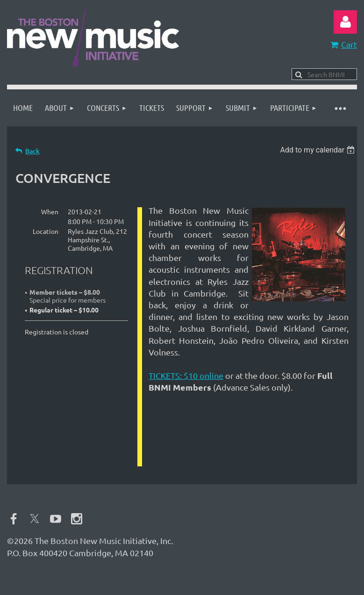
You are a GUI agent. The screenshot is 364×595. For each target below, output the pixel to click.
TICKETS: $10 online (186, 375)
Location (46, 231)
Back (32, 151)
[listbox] (318, 150)
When (50, 211)
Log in (345, 22)
